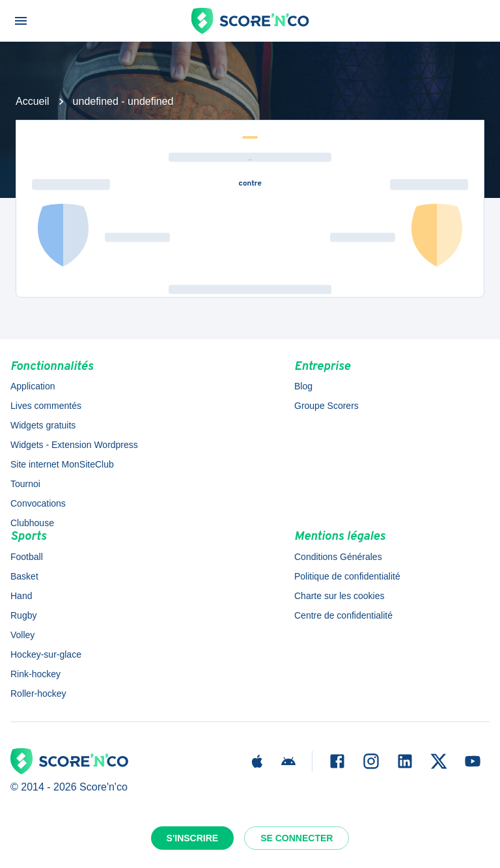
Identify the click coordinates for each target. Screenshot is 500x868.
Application (33, 386)
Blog (303, 386)
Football (27, 557)
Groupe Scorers (326, 406)
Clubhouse (32, 523)
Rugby (23, 615)
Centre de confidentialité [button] (343, 615)
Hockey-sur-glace (46, 654)
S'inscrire (193, 838)
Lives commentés (46, 406)
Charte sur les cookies (340, 596)
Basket (24, 576)
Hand (21, 596)
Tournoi (25, 484)
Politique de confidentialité (347, 576)
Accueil (33, 101)
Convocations (38, 503)
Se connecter (297, 838)
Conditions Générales (338, 557)
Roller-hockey (38, 693)
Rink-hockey (35, 674)
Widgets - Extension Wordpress (74, 445)
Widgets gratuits (43, 425)
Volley (22, 635)
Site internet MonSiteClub (62, 464)
